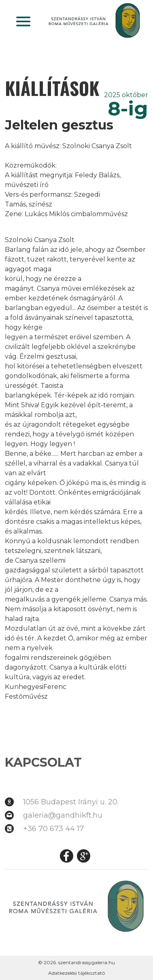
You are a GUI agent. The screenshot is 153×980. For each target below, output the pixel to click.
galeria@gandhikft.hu (63, 815)
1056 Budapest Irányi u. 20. (71, 802)
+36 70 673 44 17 (53, 829)
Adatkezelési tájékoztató (76, 973)
